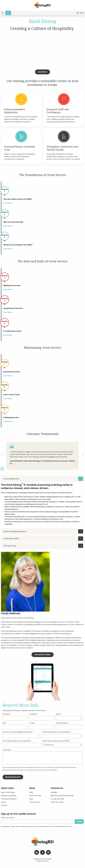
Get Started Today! (43, 655)
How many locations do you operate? (17, 741)
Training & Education (9, 799)
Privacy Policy (35, 802)
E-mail (32, 723)
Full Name (6, 714)
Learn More (42, 72)
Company (33, 714)
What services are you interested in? (56, 732)
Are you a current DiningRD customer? (17, 732)
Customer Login (35, 796)
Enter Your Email (7, 818)
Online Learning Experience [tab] (15, 531)
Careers (4, 805)
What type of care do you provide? (56, 741)
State (58, 714)
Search (3, 13)
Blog (31, 792)
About (3, 802)
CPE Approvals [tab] (10, 546)
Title (4, 723)
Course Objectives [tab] (11, 479)
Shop (31, 799)
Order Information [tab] (11, 538)
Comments (7, 750)
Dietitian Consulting (8, 796)
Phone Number (62, 723)
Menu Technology (8, 792)
